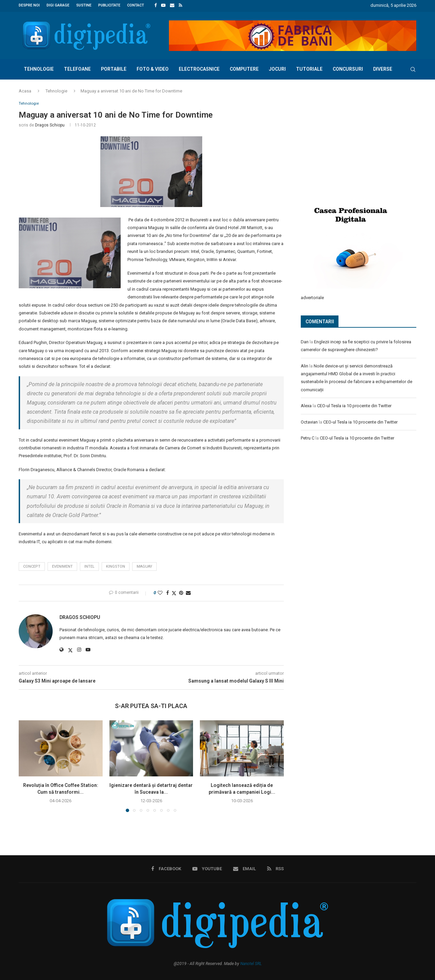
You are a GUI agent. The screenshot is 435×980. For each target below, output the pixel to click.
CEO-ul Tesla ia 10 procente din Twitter (354, 404)
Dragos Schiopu (50, 124)
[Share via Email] (188, 592)
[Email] (172, 5)
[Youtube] (163, 5)
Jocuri (277, 68)
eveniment (62, 566)
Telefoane (77, 68)
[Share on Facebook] (168, 592)
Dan (305, 340)
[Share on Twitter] (174, 593)
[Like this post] (160, 592)
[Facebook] (155, 5)
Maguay (144, 566)
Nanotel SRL (251, 963)
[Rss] (180, 5)
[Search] (413, 68)
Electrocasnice (199, 68)
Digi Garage (58, 5)
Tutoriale (309, 68)
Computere (244, 68)
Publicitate (109, 5)
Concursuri (348, 68)
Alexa (306, 404)
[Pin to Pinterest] (181, 592)
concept (32, 566)
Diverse (383, 68)
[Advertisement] (352, 145)
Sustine (84, 5)
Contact (136, 5)
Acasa (25, 90)
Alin (304, 365)
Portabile (114, 68)
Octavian (309, 421)
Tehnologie (39, 68)
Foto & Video (153, 68)
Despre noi (29, 5)
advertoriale (312, 296)
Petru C (308, 437)
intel (89, 566)
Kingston (116, 566)
